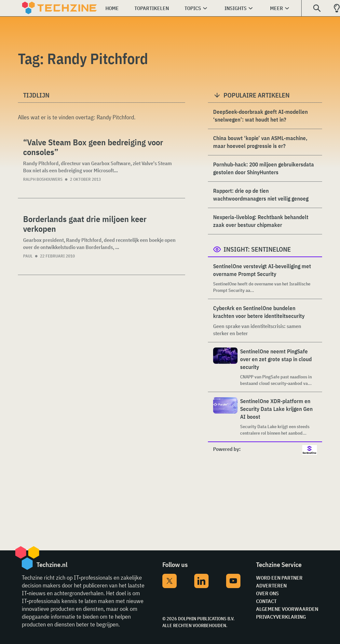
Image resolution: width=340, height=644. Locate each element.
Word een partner (279, 578)
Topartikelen (152, 8)
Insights (236, 8)
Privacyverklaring (281, 617)
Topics (193, 8)
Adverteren (271, 585)
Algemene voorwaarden (287, 609)
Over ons (267, 593)
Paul (28, 256)
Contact (266, 601)
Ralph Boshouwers (43, 179)
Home (112, 8)
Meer (277, 8)
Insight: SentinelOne (257, 249)
